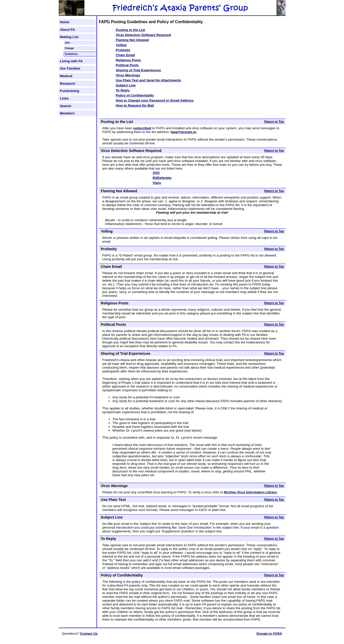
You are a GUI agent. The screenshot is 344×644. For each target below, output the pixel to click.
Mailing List (69, 37)
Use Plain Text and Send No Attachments (148, 80)
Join (67, 43)
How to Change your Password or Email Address (155, 100)
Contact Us (89, 634)
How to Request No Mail (135, 105)
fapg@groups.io (183, 132)
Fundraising (70, 91)
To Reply (123, 90)
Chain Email (125, 55)
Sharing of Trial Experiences (138, 70)
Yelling (121, 45)
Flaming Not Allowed (132, 40)
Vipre (157, 183)
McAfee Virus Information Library (251, 492)
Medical (66, 76)
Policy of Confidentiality (135, 95)
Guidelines (71, 54)
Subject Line (126, 85)
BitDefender (162, 178)
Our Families (70, 68)
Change (69, 48)
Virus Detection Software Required (143, 35)
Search (66, 106)
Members (67, 113)
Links (64, 98)
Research (68, 84)
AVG (156, 173)
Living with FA (71, 61)
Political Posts (127, 65)
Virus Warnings (128, 75)
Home (65, 22)
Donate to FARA (269, 634)
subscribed (142, 128)
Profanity (123, 50)
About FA (67, 30)
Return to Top (274, 122)
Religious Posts (128, 60)
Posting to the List (130, 30)
